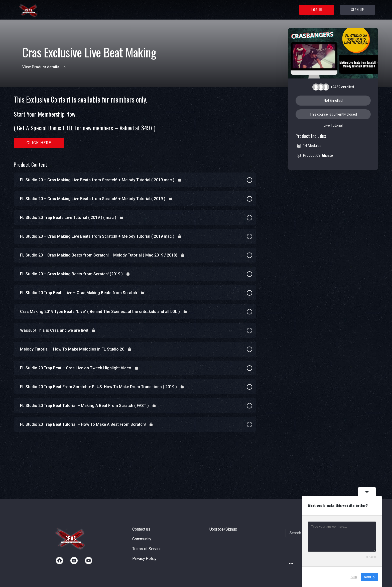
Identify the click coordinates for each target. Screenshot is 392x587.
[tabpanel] (135, 122)
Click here (39, 143)
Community (142, 539)
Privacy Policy (144, 559)
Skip (354, 577)
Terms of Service (147, 549)
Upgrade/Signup (223, 529)
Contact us (141, 529)
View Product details (45, 67)
